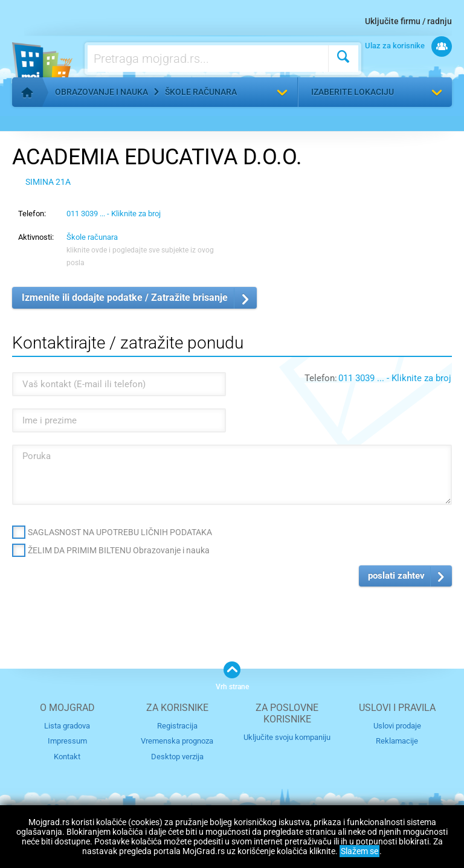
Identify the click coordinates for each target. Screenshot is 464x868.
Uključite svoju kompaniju (287, 737)
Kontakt (67, 757)
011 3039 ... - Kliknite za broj (114, 214)
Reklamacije (397, 741)
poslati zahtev (396, 576)
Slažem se (359, 851)
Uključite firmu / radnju (408, 21)
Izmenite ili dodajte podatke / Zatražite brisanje (125, 297)
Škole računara (201, 92)
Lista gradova (67, 726)
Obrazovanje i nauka (101, 92)
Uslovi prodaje (397, 726)
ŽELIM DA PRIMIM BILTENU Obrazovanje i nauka (119, 550)
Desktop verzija (177, 757)
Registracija (177, 726)
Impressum (67, 741)
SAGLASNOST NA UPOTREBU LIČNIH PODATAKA (120, 532)
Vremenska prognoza (177, 741)
